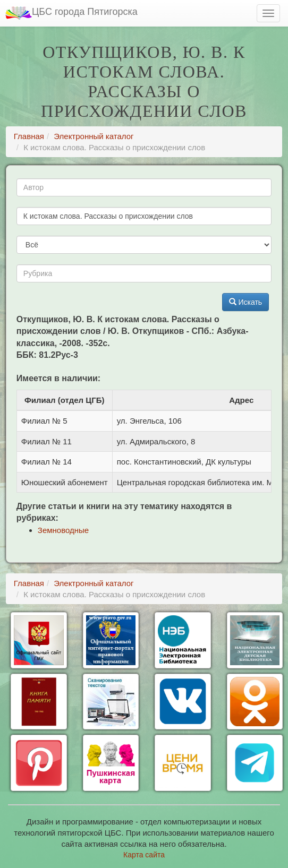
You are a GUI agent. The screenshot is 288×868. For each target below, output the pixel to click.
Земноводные (63, 530)
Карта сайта (144, 855)
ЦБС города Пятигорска (71, 13)
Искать (246, 302)
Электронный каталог (94, 136)
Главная (29, 136)
